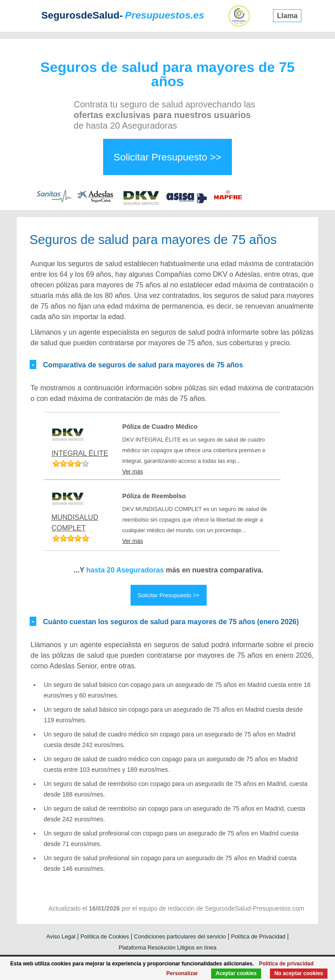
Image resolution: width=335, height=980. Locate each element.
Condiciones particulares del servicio (180, 936)
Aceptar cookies (236, 973)
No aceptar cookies (299, 973)
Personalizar (182, 973)
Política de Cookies (105, 936)
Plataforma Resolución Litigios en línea (167, 948)
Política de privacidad (286, 964)
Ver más (133, 471)
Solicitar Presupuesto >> (168, 157)
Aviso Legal (61, 936)
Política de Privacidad (258, 936)
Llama (287, 16)
